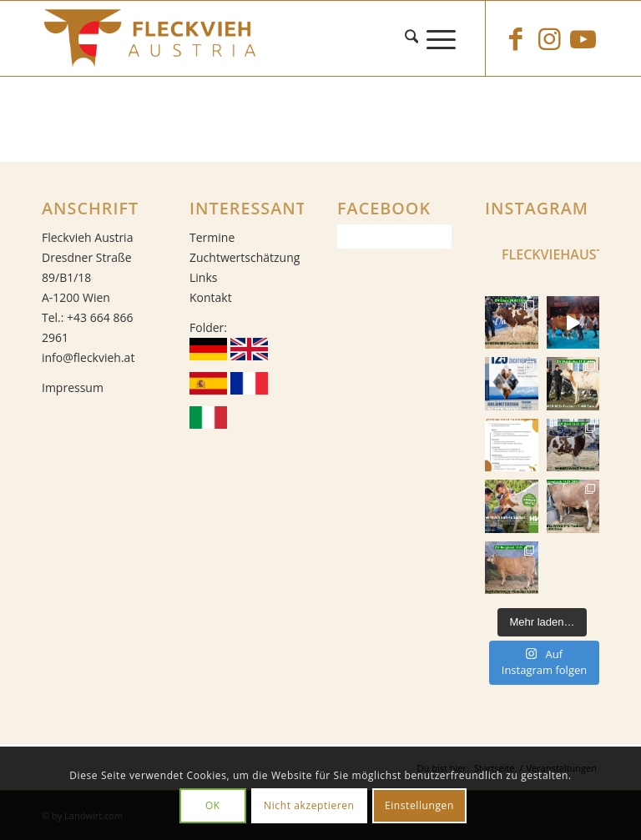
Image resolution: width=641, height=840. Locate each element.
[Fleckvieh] (320, 38)
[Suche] (416, 38)
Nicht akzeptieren (309, 805)
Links (203, 277)
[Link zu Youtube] (583, 38)
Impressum (73, 387)
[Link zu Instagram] (549, 38)
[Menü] (445, 38)
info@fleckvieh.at (88, 357)
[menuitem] (416, 38)
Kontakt (211, 297)
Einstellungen (419, 805)
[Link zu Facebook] (516, 38)
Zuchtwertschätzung (245, 257)
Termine (212, 237)
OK (213, 805)
